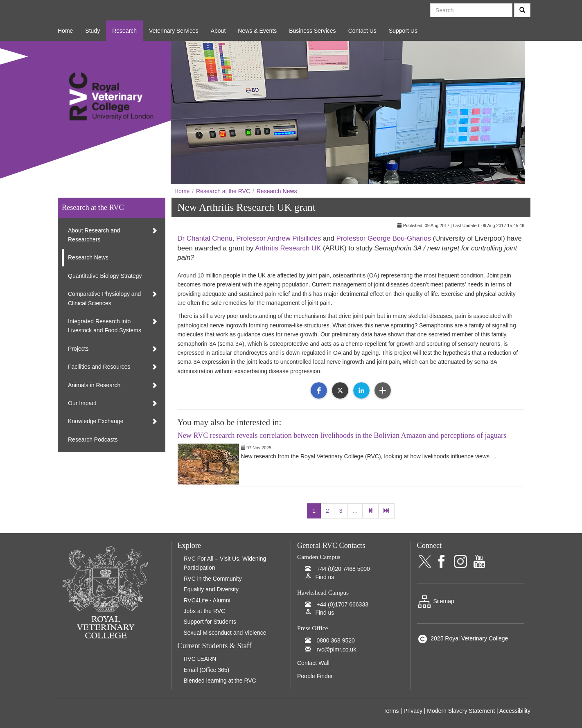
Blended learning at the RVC (220, 681)
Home (65, 31)
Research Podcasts (93, 440)
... (355, 511)
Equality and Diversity (211, 589)
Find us (325, 577)
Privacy (413, 711)
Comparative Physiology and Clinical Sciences (104, 298)
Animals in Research (94, 385)
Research (124, 31)
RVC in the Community (213, 579)
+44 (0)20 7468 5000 (343, 569)
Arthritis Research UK (288, 248)
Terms (391, 711)
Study (92, 31)
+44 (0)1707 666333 (342, 604)
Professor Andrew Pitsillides (279, 238)
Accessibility (515, 711)
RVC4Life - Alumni (207, 600)
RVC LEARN (200, 659)
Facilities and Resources (99, 367)
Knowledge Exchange (96, 421)
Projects (78, 349)
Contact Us (362, 31)
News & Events (257, 31)
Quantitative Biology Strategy (105, 276)
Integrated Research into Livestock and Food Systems (105, 326)
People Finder (315, 676)
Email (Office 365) (207, 670)
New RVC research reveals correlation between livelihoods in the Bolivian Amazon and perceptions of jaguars (342, 435)
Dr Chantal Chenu (205, 238)
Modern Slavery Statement (461, 711)
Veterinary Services (174, 31)
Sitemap (436, 601)
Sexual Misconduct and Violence (225, 633)
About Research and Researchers (94, 235)
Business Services (312, 31)
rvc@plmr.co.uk (336, 649)
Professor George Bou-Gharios (384, 238)
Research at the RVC (223, 191)
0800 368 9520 (335, 640)
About (218, 31)
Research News (277, 191)
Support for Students (210, 622)
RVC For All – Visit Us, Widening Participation (225, 563)
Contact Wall (313, 663)
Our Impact (82, 403)
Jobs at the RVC (205, 611)
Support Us (403, 31)
